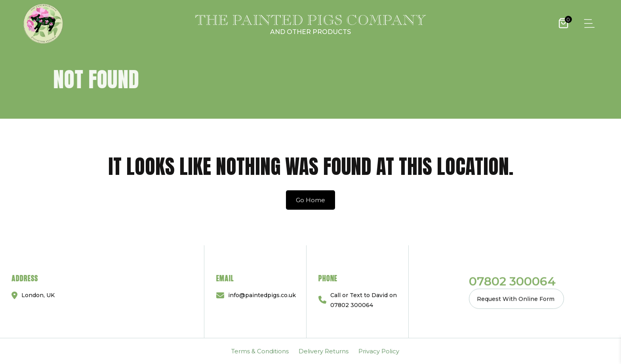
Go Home (310, 200)
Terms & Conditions (31, 351)
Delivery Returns (95, 351)
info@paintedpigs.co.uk (262, 295)
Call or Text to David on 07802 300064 (364, 300)
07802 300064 (512, 281)
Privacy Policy (150, 351)
